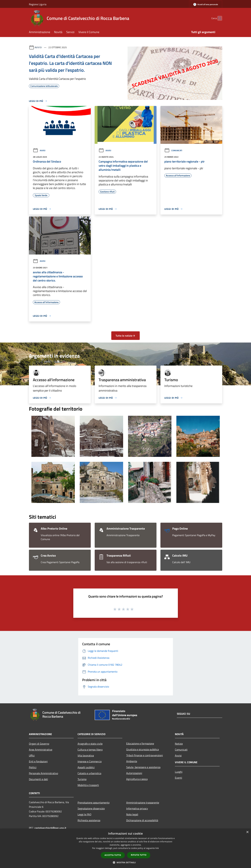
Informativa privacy (137, 808)
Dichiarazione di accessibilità (142, 820)
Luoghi (179, 772)
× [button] (247, 832)
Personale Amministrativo (43, 773)
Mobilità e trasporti (88, 785)
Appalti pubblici (86, 767)
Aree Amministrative (41, 750)
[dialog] (125, 848)
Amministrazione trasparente (143, 803)
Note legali (132, 814)
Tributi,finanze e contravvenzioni (145, 755)
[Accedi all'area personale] (206, 4)
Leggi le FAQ (84, 814)
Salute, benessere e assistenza (143, 767)
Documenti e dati (38, 779)
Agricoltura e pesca (137, 779)
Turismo (82, 779)
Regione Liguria (38, 4)
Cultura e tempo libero (90, 750)
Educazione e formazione (140, 743)
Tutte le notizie (125, 336)
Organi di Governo (39, 744)
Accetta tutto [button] (113, 855)
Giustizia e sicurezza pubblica (143, 749)
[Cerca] (218, 18)
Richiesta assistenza (89, 820)
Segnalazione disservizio (91, 808)
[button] (126, 862)
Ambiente (132, 761)
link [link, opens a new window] (157, 848)
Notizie (179, 744)
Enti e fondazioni (38, 761)
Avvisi (38, 47)
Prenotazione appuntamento (94, 803)
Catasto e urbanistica (89, 773)
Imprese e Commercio (90, 761)
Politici (33, 767)
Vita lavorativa (86, 755)
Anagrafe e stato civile (90, 744)
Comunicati (173, 150)
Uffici (32, 755)
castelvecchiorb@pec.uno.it (50, 828)
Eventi (179, 778)
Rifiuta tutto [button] (139, 855)
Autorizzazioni (134, 773)
